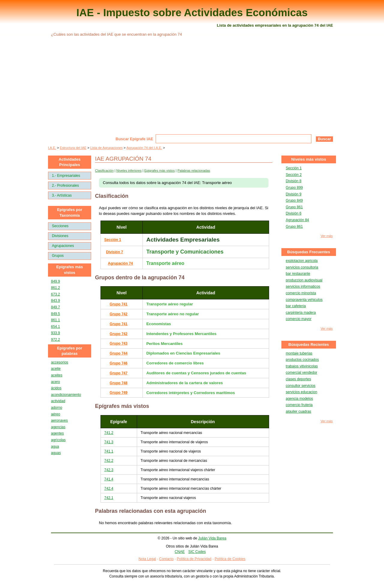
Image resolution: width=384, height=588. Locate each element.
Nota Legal (147, 559)
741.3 (109, 442)
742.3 (109, 470)
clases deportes (298, 379)
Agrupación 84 (297, 220)
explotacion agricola (302, 261)
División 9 (294, 194)
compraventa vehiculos (304, 300)
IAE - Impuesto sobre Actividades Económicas (192, 12)
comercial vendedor (302, 373)
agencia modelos (300, 399)
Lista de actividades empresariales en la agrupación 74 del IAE (275, 25)
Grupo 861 (294, 207)
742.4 (109, 489)
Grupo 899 (294, 188)
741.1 (109, 451)
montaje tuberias (299, 353)
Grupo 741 (119, 304)
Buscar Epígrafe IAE (134, 139)
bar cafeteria (296, 306)
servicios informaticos (303, 287)
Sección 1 (113, 240)
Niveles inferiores (129, 171)
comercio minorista (301, 293)
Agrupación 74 (120, 263)
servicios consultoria (302, 267)
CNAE (180, 552)
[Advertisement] (192, 89)
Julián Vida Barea (212, 538)
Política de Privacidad (194, 559)
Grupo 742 (119, 314)
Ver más (327, 236)
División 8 (294, 181)
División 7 (115, 252)
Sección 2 (294, 175)
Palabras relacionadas (194, 171)
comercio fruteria (299, 405)
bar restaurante (298, 274)
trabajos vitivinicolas (302, 366)
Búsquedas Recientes (309, 344)
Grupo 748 (119, 383)
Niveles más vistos (309, 159)
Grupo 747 (119, 373)
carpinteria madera (301, 313)
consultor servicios (301, 386)
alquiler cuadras (299, 411)
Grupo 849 (294, 200)
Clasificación (104, 171)
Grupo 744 (119, 353)
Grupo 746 (119, 363)
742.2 (109, 461)
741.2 (109, 433)
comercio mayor (299, 319)
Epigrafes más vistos (159, 171)
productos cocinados (302, 360)
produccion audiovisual (304, 280)
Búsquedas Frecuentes (309, 252)
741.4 (109, 479)
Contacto (166, 559)
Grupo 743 (119, 343)
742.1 (109, 498)
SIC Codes (197, 552)
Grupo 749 (119, 393)
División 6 (294, 213)
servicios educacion (302, 392)
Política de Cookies (230, 559)
